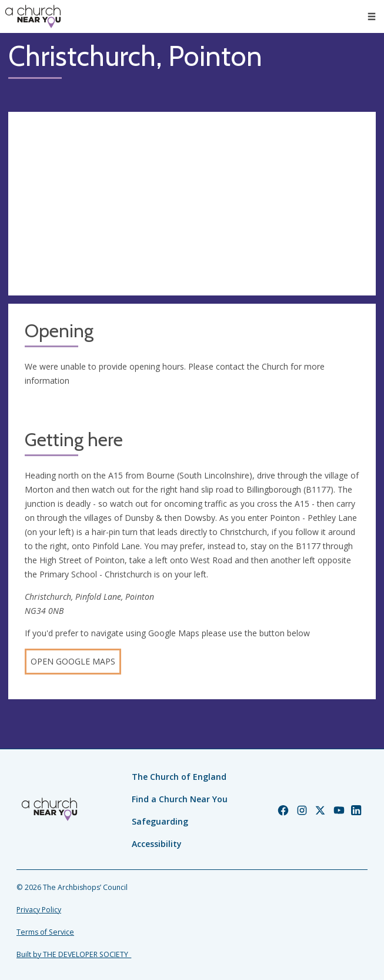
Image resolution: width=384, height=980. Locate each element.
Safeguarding (160, 821)
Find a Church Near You (180, 799)
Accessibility (157, 844)
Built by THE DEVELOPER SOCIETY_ (74, 954)
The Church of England (179, 777)
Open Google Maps (73, 661)
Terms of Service (45, 932)
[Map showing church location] (192, 204)
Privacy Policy (39, 910)
